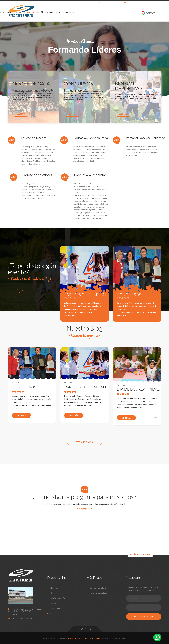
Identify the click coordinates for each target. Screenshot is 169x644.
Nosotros (58, 12)
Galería (68, 12)
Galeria (53, 603)
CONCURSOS (129, 295)
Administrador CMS (58, 598)
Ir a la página (83, 508)
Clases (53, 593)
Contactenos (56, 608)
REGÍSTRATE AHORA (140, 554)
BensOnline (79, 12)
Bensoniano (106, 12)
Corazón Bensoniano (98, 593)
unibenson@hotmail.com (141, 2)
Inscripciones (92, 12)
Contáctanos (127, 12)
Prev (11, 292)
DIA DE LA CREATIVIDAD (137, 389)
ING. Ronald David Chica (78, 638)
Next (20, 292)
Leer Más (21, 114)
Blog (117, 12)
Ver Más (21, 415)
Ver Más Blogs (85, 442)
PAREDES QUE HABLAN (85, 295)
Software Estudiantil (98, 588)
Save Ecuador (95, 638)
